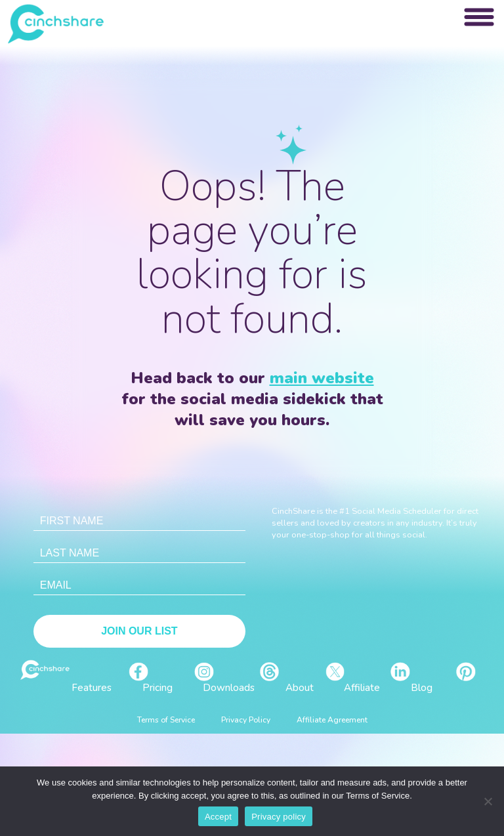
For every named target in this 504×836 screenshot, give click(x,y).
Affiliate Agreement (332, 720)
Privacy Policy (246, 720)
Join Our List (139, 631)
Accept (218, 817)
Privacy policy (279, 817)
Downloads (229, 688)
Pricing (157, 688)
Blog (422, 688)
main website (322, 378)
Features (92, 688)
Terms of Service (166, 720)
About (300, 688)
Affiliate (362, 688)
